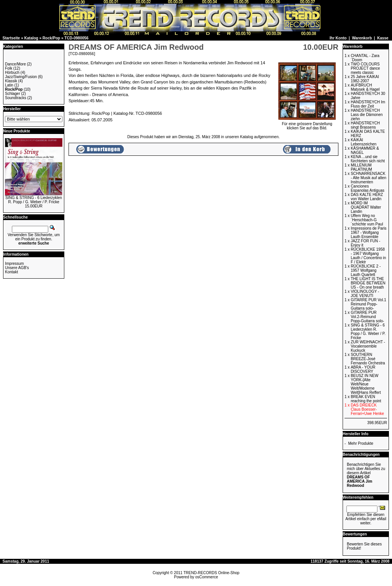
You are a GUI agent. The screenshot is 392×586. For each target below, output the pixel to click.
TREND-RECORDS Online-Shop (211, 573)
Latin (9, 85)
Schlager (12, 94)
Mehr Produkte (361, 443)
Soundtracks (16, 98)
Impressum (14, 264)
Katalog (31, 38)
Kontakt (11, 272)
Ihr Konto (338, 38)
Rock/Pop (51, 38)
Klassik (11, 81)
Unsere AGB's (17, 268)
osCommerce (207, 577)
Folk (9, 68)
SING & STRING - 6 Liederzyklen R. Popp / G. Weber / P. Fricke (34, 200)
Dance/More (15, 64)
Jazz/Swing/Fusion (21, 77)
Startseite (11, 38)
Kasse (383, 38)
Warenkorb (362, 38)
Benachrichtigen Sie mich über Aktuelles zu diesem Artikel (366, 475)
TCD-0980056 (76, 38)
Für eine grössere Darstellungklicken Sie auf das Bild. (307, 124)
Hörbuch (12, 73)
